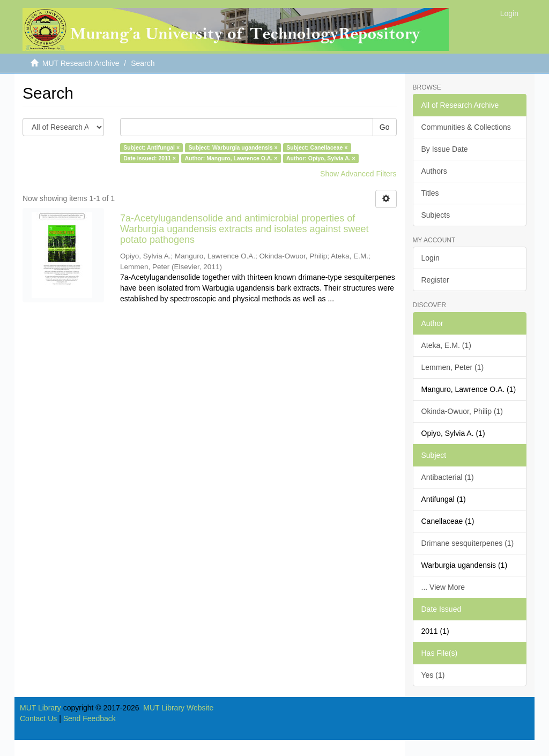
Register (435, 280)
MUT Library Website (178, 708)
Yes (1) (433, 675)
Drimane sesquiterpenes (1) (468, 543)
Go (385, 127)
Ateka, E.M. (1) (446, 345)
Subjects (436, 215)
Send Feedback (90, 718)
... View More (443, 587)
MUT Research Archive (81, 63)
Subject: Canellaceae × (317, 147)
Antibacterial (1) (448, 477)
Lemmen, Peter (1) (453, 367)
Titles (430, 193)
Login (431, 258)
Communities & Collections (466, 127)
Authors (434, 171)
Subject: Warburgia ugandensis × (233, 147)
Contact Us (38, 718)
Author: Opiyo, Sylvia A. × (321, 158)
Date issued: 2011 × (150, 158)
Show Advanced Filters (358, 174)
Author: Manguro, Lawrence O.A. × (231, 158)
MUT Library (40, 708)
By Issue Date (445, 149)
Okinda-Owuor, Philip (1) (462, 411)
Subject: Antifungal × (151, 147)
